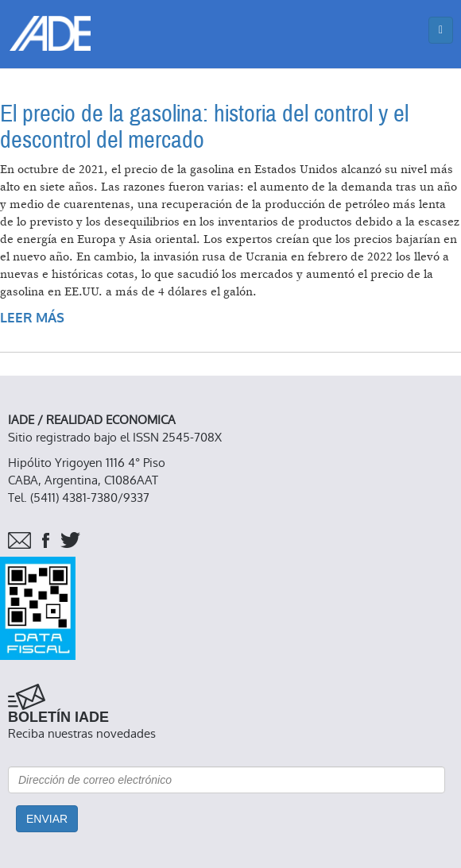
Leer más (32, 318)
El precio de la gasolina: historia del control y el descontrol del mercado (204, 127)
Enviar (47, 819)
